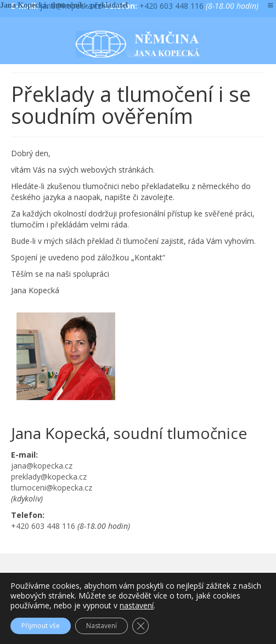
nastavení (137, 606)
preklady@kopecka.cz (49, 477)
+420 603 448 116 (171, 6)
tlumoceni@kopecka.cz (52, 488)
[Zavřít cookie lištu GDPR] (140, 626)
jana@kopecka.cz (42, 466)
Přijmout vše (41, 626)
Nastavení (102, 626)
